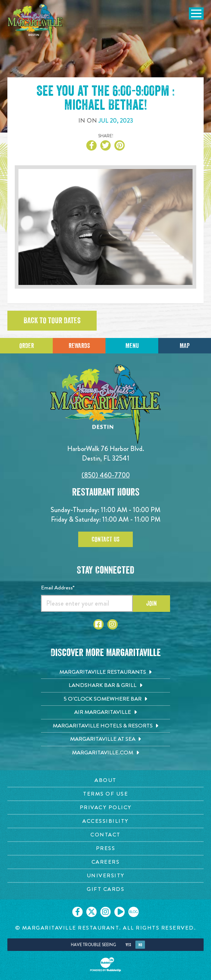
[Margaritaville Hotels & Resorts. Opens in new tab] (106, 726)
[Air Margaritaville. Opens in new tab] (106, 712)
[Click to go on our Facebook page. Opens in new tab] (77, 912)
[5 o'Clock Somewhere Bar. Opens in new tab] (106, 699)
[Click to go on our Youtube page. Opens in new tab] (120, 912)
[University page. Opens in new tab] (106, 876)
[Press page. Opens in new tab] (106, 848)
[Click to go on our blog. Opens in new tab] (134, 912)
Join (151, 603)
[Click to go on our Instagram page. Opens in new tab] (106, 912)
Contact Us (106, 539)
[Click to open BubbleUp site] (106, 965)
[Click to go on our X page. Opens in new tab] (91, 912)
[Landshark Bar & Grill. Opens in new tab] (106, 685)
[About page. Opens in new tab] (106, 780)
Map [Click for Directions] (185, 346)
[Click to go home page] (35, 24)
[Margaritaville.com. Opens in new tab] (106, 753)
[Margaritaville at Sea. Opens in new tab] (106, 739)
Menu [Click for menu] (132, 346)
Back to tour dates (52, 321)
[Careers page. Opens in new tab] (106, 862)
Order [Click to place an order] (27, 346)
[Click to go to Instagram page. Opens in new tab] (113, 624)
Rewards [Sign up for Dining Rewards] (79, 346)
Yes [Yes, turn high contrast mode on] (128, 945)
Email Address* (58, 588)
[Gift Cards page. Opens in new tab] (106, 889)
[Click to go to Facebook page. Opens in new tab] (98, 624)
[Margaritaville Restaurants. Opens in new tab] (106, 672)
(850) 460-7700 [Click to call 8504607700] (106, 475)
